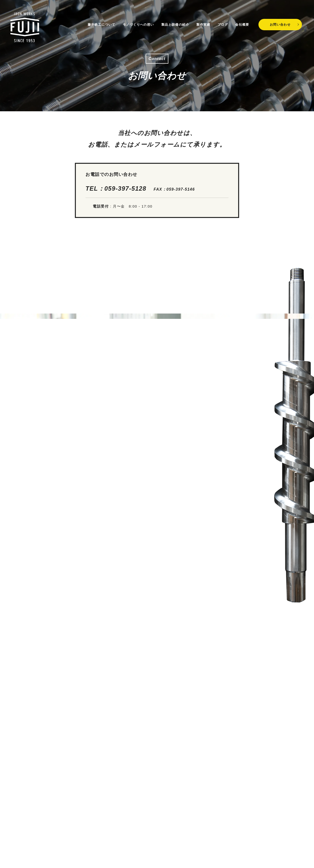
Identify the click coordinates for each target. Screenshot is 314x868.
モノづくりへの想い (136, 22)
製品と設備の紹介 (173, 22)
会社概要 (241, 22)
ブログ (221, 22)
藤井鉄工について (99, 22)
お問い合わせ (280, 22)
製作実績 (202, 22)
